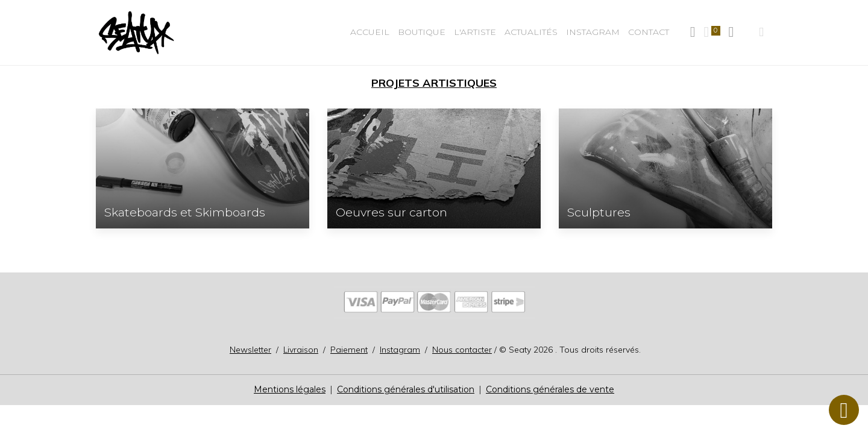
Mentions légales (290, 389)
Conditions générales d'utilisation (406, 389)
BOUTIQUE (422, 32)
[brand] (138, 33)
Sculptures (599, 212)
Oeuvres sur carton (392, 212)
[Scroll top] (844, 410)
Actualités (531, 32)
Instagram (593, 32)
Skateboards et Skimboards (185, 212)
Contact (649, 32)
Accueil (370, 32)
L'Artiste (475, 32)
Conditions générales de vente (550, 389)
